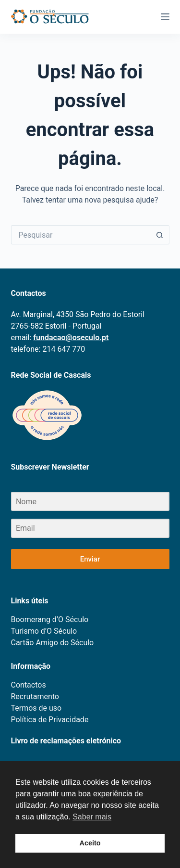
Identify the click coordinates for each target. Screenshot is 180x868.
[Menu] (165, 17)
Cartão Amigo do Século (53, 643)
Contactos (29, 685)
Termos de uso (36, 708)
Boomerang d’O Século (50, 619)
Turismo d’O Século (44, 631)
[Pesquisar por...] (81, 235)
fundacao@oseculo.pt (71, 338)
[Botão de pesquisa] (160, 235)
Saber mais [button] (92, 817)
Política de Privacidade (50, 720)
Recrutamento (35, 696)
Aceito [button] (90, 843)
